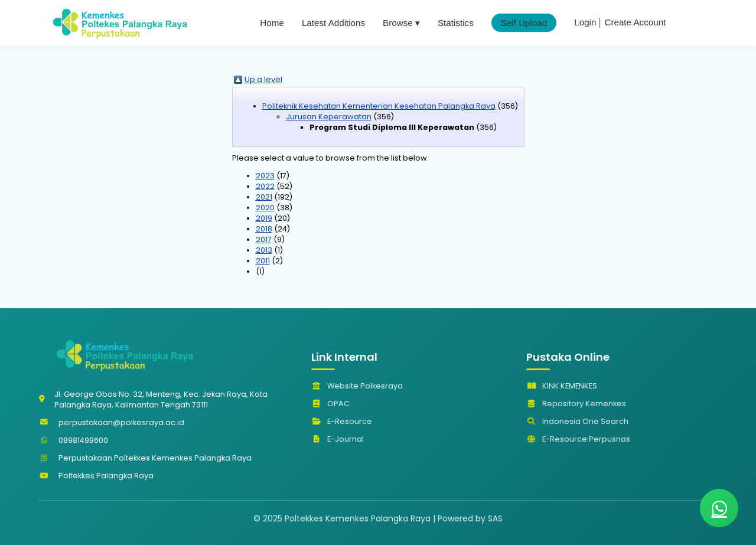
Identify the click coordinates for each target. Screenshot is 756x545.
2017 (264, 239)
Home (272, 23)
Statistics (456, 23)
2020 (265, 208)
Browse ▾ (401, 23)
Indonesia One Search (577, 421)
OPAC (330, 404)
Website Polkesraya (357, 386)
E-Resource (342, 421)
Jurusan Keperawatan (329, 117)
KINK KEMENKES (562, 386)
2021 (264, 197)
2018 (264, 229)
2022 (265, 186)
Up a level (263, 79)
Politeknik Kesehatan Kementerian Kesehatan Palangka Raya (379, 106)
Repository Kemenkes (576, 404)
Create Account (635, 22)
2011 (263, 261)
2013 (264, 250)
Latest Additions (333, 23)
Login (585, 22)
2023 (265, 176)
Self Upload (524, 23)
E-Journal (338, 439)
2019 (264, 218)
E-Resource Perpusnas (578, 439)
